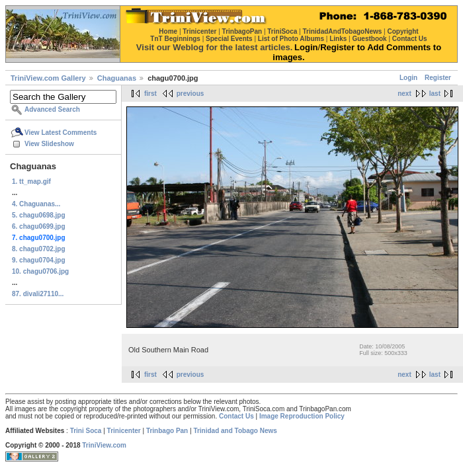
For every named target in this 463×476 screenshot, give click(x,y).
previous (190, 94)
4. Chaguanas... (36, 204)
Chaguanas (117, 78)
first (150, 94)
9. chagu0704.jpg (39, 260)
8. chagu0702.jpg (39, 249)
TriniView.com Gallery (48, 78)
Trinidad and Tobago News (235, 431)
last (435, 94)
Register (438, 78)
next (404, 94)
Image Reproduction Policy (302, 416)
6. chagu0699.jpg (39, 226)
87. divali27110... (38, 294)
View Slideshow (49, 144)
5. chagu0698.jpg (39, 215)
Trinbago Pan (167, 431)
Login (408, 78)
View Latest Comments (61, 133)
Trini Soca (86, 431)
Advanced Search (52, 109)
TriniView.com (104, 445)
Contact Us (236, 416)
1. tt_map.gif (31, 181)
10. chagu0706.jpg (40, 271)
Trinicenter (124, 431)
